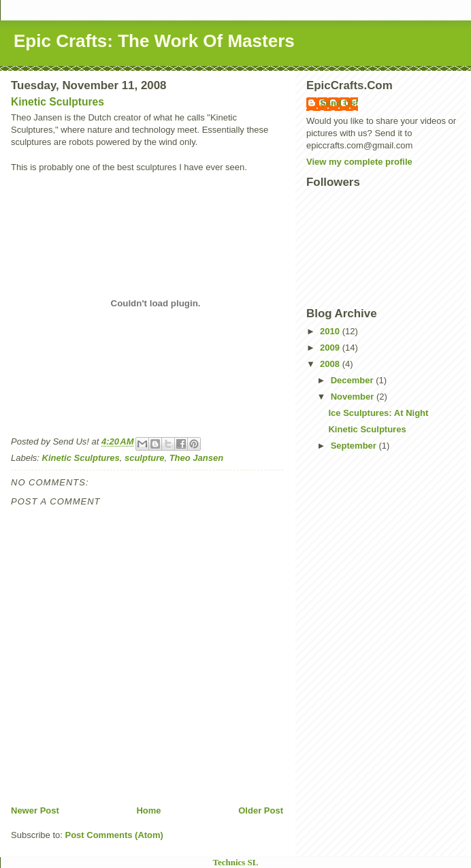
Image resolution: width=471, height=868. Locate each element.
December (353, 380)
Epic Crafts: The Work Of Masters (154, 41)
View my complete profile (359, 162)
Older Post (261, 810)
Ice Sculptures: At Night (378, 413)
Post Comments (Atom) (114, 835)
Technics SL (235, 862)
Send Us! (339, 103)
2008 (331, 364)
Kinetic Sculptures (58, 102)
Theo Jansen (196, 458)
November (354, 397)
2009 (331, 348)
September (355, 446)
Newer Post (35, 810)
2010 (331, 331)
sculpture (145, 458)
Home (148, 810)
